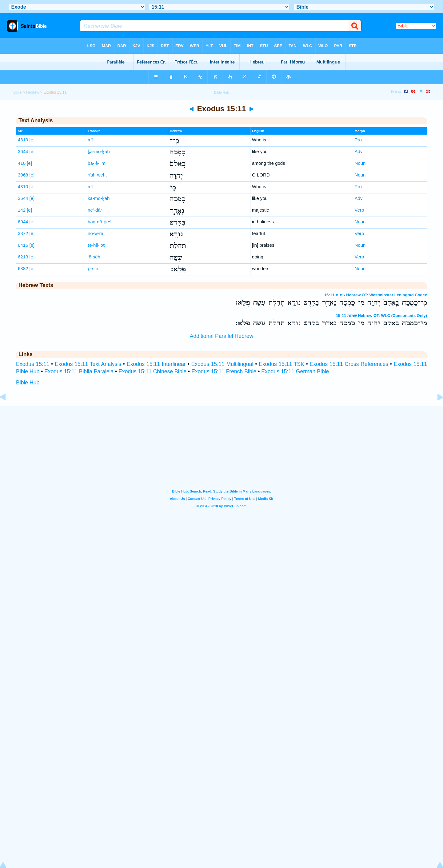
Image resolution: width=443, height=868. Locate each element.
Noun (360, 163)
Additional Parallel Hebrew (221, 336)
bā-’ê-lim (97, 163)
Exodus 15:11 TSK (281, 364)
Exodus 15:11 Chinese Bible (152, 371)
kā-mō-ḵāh (99, 198)
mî (90, 187)
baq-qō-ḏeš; (100, 222)
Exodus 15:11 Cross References (349, 364)
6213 (23, 257)
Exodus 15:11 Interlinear (156, 364)
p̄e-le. (94, 268)
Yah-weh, (97, 175)
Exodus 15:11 (33, 364)
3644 (23, 151)
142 (22, 210)
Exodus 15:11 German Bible (295, 371)
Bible (17, 92)
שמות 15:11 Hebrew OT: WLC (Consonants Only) (381, 316)
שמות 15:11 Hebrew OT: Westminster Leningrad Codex (376, 295)
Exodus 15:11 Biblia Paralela (79, 371)
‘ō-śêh (94, 257)
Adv (359, 151)
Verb (359, 210)
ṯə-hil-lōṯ (96, 245)
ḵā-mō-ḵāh (99, 151)
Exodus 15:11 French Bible (224, 371)
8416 (23, 245)
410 (22, 163)
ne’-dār (95, 210)
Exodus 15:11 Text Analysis (88, 364)
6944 (23, 222)
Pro (358, 140)
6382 (23, 268)
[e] (32, 140)
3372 (23, 233)
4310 (23, 140)
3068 (23, 175)
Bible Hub (28, 383)
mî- (91, 140)
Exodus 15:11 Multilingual (222, 364)
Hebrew (33, 92)
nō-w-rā (96, 233)
